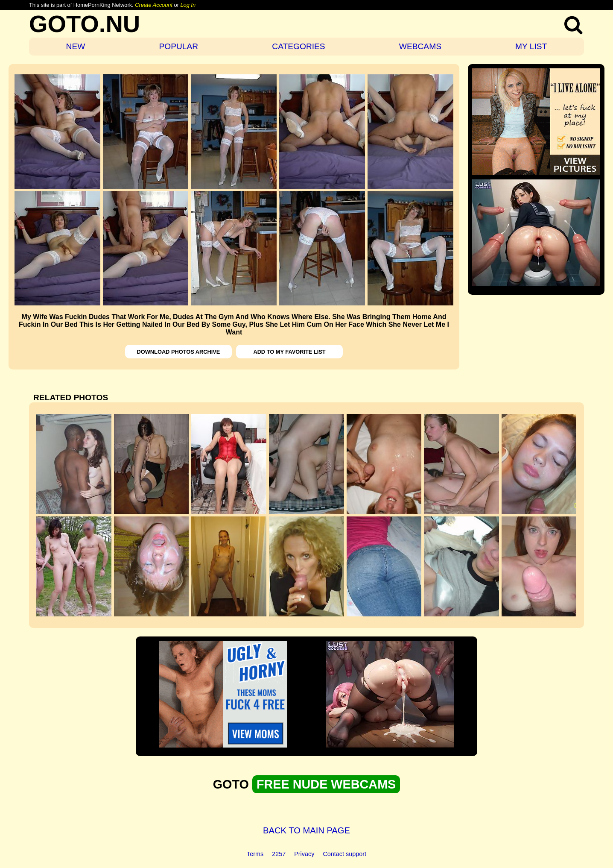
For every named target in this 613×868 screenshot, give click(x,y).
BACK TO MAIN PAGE (306, 830)
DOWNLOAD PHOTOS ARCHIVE (179, 352)
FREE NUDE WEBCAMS (326, 784)
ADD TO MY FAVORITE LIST (289, 352)
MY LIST (531, 46)
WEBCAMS (420, 46)
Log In (188, 5)
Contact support (344, 854)
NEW (76, 46)
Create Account (154, 5)
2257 (279, 854)
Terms (255, 854)
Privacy (304, 854)
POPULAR (178, 46)
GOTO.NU (85, 24)
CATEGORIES (298, 46)
